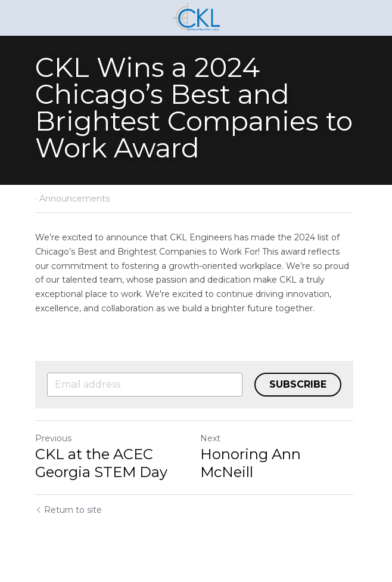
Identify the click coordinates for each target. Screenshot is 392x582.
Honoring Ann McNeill (252, 463)
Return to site (69, 510)
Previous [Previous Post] (53, 438)
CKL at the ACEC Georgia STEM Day (101, 463)
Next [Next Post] (212, 438)
